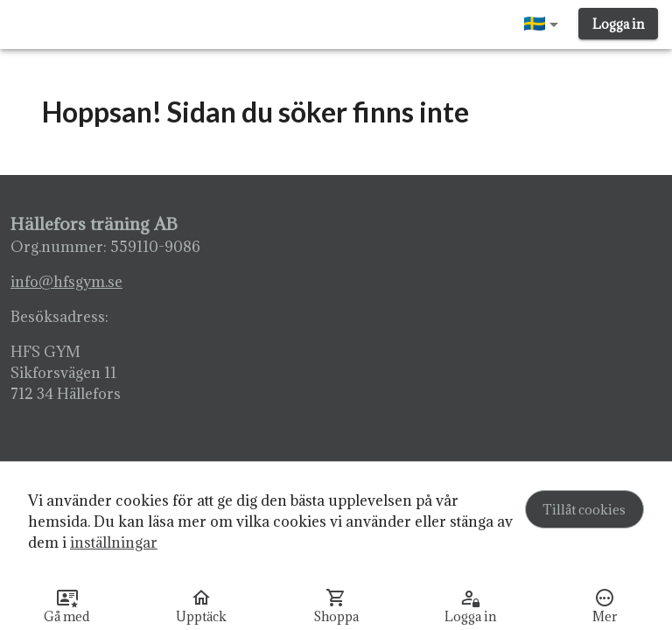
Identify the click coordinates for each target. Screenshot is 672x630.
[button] (544, 24)
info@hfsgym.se (66, 282)
